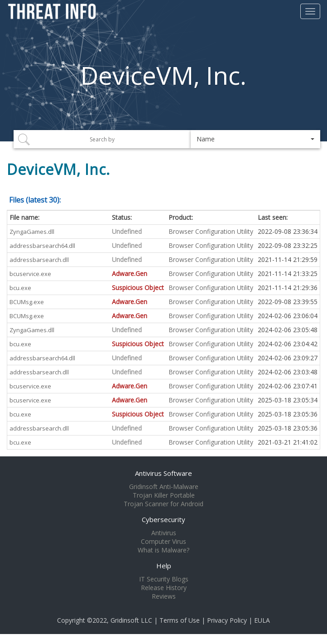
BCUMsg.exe (27, 302)
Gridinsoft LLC (131, 620)
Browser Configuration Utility (211, 231)
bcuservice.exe (30, 274)
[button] (255, 139)
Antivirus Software (163, 473)
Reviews (164, 596)
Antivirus (164, 533)
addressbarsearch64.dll (42, 246)
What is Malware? (163, 550)
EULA (262, 620)
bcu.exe (20, 288)
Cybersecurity (163, 519)
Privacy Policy (227, 620)
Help (164, 566)
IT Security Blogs (164, 579)
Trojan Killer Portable (164, 495)
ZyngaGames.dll (32, 232)
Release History (164, 588)
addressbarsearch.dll (39, 260)
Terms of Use (180, 620)
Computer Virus (163, 542)
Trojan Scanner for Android (163, 504)
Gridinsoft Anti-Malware (164, 487)
